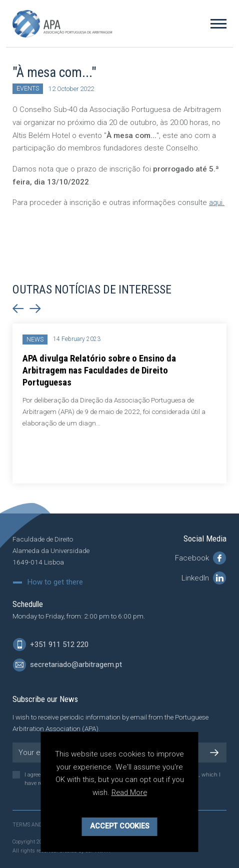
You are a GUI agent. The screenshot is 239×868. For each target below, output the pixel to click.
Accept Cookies (120, 826)
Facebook (200, 558)
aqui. (217, 202)
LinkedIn (204, 578)
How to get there (55, 583)
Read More (129, 792)
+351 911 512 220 (51, 645)
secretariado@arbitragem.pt (67, 665)
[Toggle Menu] (218, 23)
